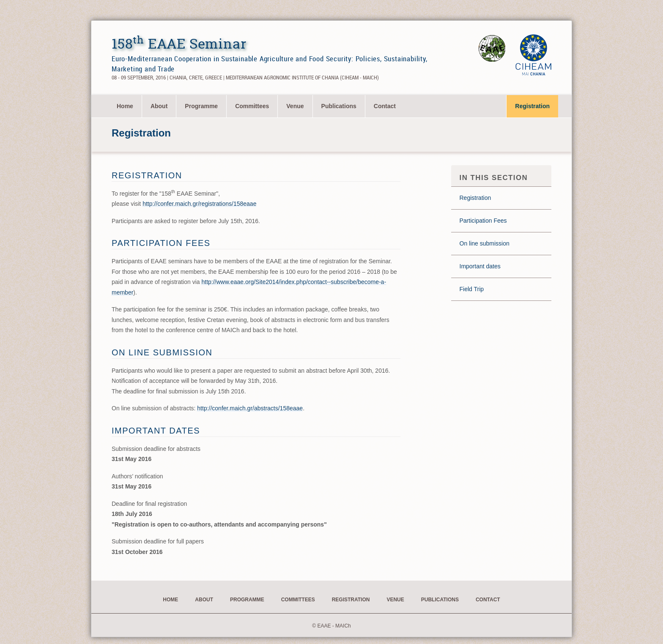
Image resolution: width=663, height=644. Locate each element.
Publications (339, 106)
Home (125, 106)
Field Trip (472, 289)
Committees (252, 106)
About (159, 106)
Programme (201, 106)
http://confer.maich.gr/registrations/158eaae (199, 204)
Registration (532, 106)
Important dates (480, 266)
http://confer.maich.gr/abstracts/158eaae (250, 408)
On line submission (485, 243)
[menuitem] (125, 106)
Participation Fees (483, 221)
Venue (295, 106)
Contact (385, 106)
